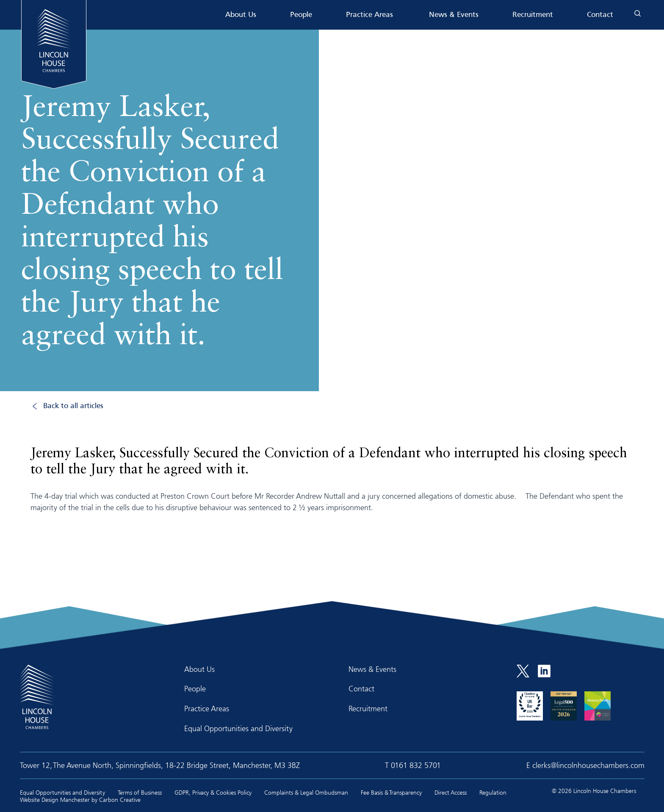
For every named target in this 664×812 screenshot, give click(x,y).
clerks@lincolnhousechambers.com (588, 765)
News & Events (454, 15)
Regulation (493, 792)
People (301, 15)
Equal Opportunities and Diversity (238, 728)
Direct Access (451, 792)
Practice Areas (369, 15)
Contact (600, 15)
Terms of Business (140, 792)
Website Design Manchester (55, 800)
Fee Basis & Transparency (391, 792)
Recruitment (533, 15)
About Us (241, 15)
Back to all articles (73, 406)
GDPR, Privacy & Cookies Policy (213, 792)
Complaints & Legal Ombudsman (306, 792)
